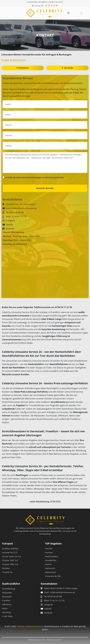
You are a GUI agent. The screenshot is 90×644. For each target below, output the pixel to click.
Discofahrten (51, 560)
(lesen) (68, 177)
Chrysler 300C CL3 (10, 560)
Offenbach (7, 604)
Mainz (5, 608)
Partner (48, 564)
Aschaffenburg (9, 589)
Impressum (50, 568)
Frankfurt (6, 601)
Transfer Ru (7, 572)
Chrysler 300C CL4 (10, 564)
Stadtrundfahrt (52, 556)
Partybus (6, 568)
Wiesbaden (7, 593)
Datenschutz (51, 572)
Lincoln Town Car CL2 (11, 556)
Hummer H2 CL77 (10, 552)
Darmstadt (7, 597)
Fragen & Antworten (13, 60)
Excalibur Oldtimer (10, 549)
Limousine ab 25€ (53, 576)
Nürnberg (6, 612)
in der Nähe (7, 616)
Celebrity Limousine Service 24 (30, 626)
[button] (68, 13)
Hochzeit (49, 552)
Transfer (49, 549)
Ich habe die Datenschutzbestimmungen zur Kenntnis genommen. (38, 177)
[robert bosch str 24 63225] (45, 272)
